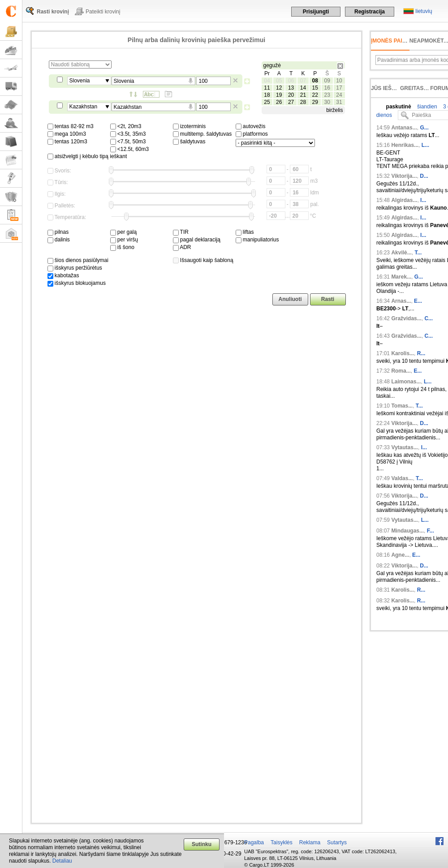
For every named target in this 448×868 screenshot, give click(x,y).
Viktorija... (404, 176)
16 (327, 88)
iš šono (122, 247)
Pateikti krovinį (103, 12)
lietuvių (424, 11)
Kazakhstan (84, 107)
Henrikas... (405, 145)
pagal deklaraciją (197, 240)
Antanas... (404, 128)
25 (267, 102)
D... (424, 176)
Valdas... (402, 478)
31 (339, 102)
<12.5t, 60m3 (130, 149)
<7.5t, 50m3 (128, 142)
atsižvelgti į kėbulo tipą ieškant (87, 156)
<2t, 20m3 (126, 126)
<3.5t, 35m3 (128, 134)
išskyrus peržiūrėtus (75, 268)
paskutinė (399, 107)
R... (421, 353)
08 (315, 81)
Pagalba (254, 842)
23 (327, 95)
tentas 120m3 (67, 142)
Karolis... (403, 353)
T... (418, 253)
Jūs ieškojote (392, 88)
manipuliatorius (257, 240)
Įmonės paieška (394, 41)
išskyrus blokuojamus (77, 283)
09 (327, 81)
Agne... (400, 555)
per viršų (124, 240)
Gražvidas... (406, 318)
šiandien (426, 107)
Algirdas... (404, 200)
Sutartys (337, 842)
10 (339, 81)
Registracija (370, 12)
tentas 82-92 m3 (71, 126)
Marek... (401, 277)
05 (279, 81)
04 (267, 81)
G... (424, 128)
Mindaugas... (407, 531)
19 (279, 95)
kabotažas (63, 275)
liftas (245, 232)
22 (315, 95)
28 (303, 102)
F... (431, 531)
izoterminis (190, 126)
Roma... (401, 371)
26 (279, 102)
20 (291, 95)
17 (339, 88)
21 (303, 95)
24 (339, 95)
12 (279, 88)
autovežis (251, 126)
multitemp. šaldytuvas (202, 134)
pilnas (58, 232)
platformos (252, 134)
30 (327, 102)
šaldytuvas (189, 142)
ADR (182, 247)
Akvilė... (401, 253)
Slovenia (80, 81)
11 (267, 88)
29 (315, 102)
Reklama (310, 842)
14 (303, 88)
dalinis (59, 240)
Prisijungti (316, 12)
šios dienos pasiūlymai (78, 260)
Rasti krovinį (53, 12)
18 (267, 95)
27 (291, 102)
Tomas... (402, 406)
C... (429, 318)
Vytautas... (405, 447)
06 (291, 81)
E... (418, 301)
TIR (181, 232)
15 (315, 88)
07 (303, 81)
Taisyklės (282, 842)
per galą (124, 232)
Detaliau (62, 861)
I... (423, 200)
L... (425, 145)
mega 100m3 (67, 134)
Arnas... (401, 301)
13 (291, 88)
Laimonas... (406, 382)
